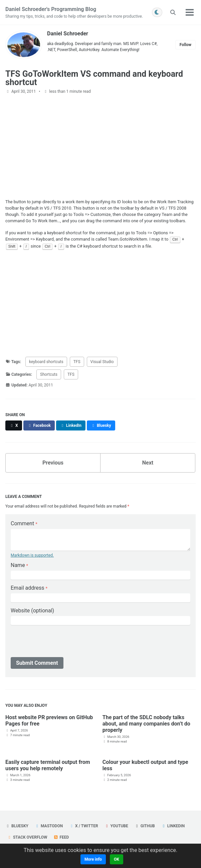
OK (117, 859)
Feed (61, 837)
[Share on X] (14, 425)
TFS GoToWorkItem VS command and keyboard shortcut (94, 78)
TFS (77, 362)
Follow (185, 45)
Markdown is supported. (32, 555)
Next (148, 463)
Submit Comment (37, 663)
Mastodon (49, 826)
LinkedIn (173, 826)
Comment (24, 523)
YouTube (116, 826)
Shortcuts (49, 374)
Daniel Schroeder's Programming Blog (74, 13)
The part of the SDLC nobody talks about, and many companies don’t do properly (146, 724)
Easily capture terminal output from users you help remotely (48, 765)
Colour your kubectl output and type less (145, 765)
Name (19, 565)
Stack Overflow (27, 837)
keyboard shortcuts (46, 362)
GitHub (145, 826)
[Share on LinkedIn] (71, 425)
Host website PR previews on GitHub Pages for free (49, 720)
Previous (53, 463)
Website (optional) (32, 611)
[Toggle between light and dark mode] (157, 12)
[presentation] (61, 642)
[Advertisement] (100, 147)
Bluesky (17, 826)
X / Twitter (83, 826)
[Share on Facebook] (39, 425)
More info (93, 859)
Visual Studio (102, 362)
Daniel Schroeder (68, 34)
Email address (29, 588)
